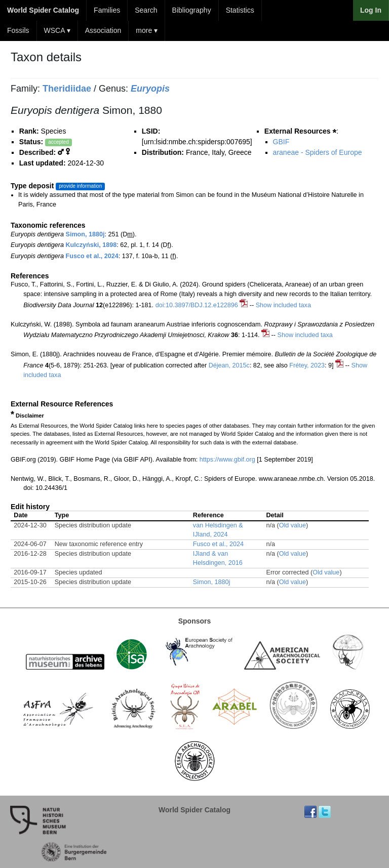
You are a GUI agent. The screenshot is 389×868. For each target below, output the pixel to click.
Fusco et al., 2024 (92, 256)
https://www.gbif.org (227, 460)
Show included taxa (283, 305)
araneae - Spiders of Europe (318, 152)
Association (103, 30)
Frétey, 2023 (307, 365)
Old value (293, 525)
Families (107, 10)
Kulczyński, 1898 (91, 245)
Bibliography (192, 10)
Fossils (18, 30)
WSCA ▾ (57, 30)
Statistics (240, 10)
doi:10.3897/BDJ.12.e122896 (197, 305)
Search (146, 10)
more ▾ (147, 30)
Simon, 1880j (85, 234)
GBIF (281, 142)
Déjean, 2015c (229, 365)
